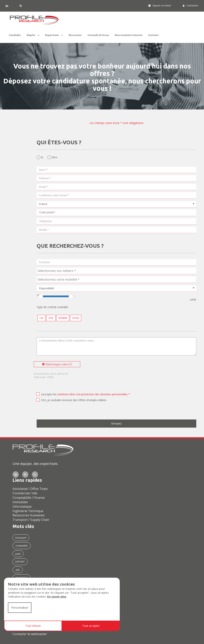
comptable (22, 546)
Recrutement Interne (129, 35)
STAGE (76, 318)
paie (18, 554)
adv (18, 570)
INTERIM (63, 318)
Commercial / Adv (25, 493)
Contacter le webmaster (30, 634)
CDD (51, 318)
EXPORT (20, 562)
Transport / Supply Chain (31, 520)
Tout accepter (91, 626)
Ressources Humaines (29, 515)
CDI (41, 318)
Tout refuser (33, 626)
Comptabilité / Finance (29, 498)
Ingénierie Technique (28, 511)
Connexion (191, 6)
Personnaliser (20, 608)
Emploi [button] (33, 35)
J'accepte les (49, 394)
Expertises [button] (54, 35)
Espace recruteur (160, 6)
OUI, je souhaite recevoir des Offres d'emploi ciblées (74, 400)
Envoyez (116, 423)
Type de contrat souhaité (52, 307)
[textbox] (67, 271)
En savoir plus (57, 597)
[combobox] (116, 271)
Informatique (22, 506)
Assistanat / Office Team (30, 489)
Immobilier (20, 502)
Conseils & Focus (98, 35)
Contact (153, 35)
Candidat (15, 35)
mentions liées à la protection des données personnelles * (94, 394)
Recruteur (75, 35)
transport (21, 538)
